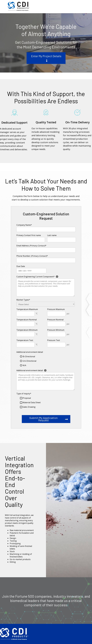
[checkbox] (46, 361)
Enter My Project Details (46, 56)
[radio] (46, 356)
